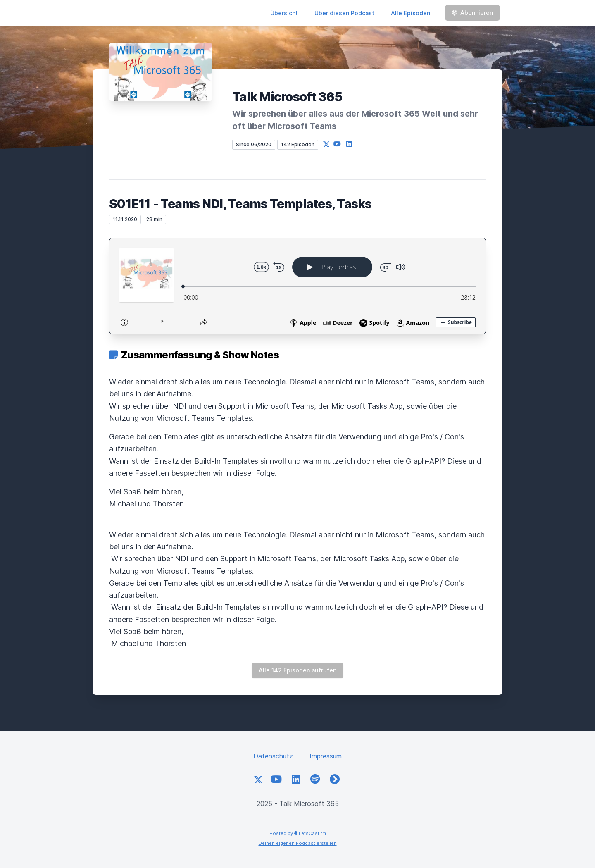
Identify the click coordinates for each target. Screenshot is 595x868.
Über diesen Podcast (344, 13)
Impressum (326, 756)
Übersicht (284, 13)
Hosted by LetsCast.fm (298, 833)
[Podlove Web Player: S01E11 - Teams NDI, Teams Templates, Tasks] (297, 286)
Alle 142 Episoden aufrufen (297, 670)
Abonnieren (472, 13)
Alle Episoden (411, 13)
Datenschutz (273, 756)
